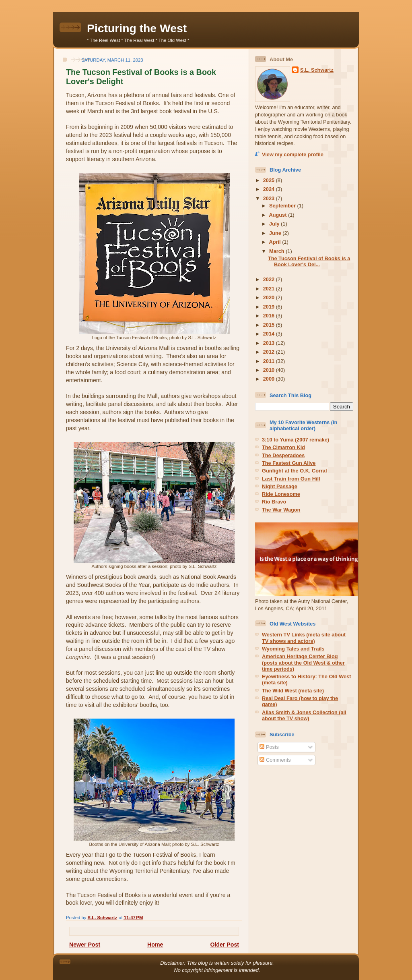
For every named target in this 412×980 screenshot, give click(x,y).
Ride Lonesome (281, 494)
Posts (269, 747)
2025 (270, 180)
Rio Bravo (274, 502)
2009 (270, 379)
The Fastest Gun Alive (289, 463)
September (283, 206)
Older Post (225, 945)
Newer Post (85, 945)
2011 (270, 361)
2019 (270, 307)
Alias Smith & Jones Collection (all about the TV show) (304, 715)
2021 (270, 289)
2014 (270, 334)
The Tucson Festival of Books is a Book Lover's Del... (309, 261)
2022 (270, 279)
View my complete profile (293, 154)
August (279, 215)
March (277, 251)
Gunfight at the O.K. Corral (295, 471)
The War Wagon (281, 510)
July (275, 224)
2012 (270, 352)
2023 (270, 198)
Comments (275, 760)
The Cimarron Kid (283, 447)
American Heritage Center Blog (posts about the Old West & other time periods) (303, 663)
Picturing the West (137, 28)
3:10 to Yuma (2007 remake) (296, 440)
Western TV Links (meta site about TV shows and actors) (304, 638)
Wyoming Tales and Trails (293, 649)
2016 (270, 316)
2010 (270, 370)
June (276, 233)
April (276, 242)
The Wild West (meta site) (293, 691)
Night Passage (280, 486)
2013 (270, 343)
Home (155, 945)
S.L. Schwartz (317, 70)
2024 (270, 189)
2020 (270, 297)
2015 (270, 325)
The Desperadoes (283, 455)
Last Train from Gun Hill (291, 479)
